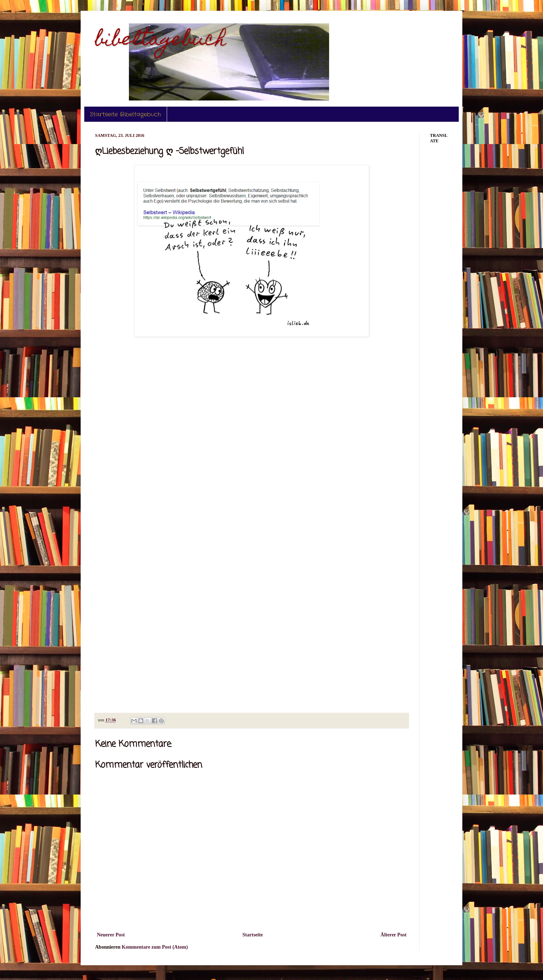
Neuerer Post (111, 935)
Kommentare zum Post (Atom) (155, 947)
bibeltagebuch (161, 41)
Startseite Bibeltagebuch (125, 114)
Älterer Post (394, 935)
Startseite (253, 935)
